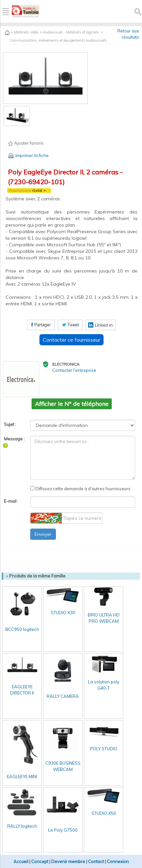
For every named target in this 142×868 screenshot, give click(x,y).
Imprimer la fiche (28, 155)
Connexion (118, 861)
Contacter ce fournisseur (71, 340)
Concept (40, 861)
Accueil (21, 861)
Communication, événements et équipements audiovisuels (58, 40)
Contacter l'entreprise (74, 370)
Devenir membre (68, 861)
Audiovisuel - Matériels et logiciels (71, 32)
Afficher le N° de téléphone (72, 404)
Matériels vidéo (25, 32)
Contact (96, 861)
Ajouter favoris (26, 143)
